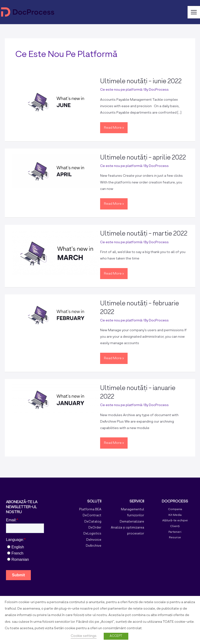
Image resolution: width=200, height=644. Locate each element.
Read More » (114, 126)
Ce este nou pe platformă (121, 90)
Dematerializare (132, 522)
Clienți (175, 526)
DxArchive (94, 546)
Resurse (175, 537)
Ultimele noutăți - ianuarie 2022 (138, 393)
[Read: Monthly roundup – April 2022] (56, 171)
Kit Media (175, 515)
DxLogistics (92, 534)
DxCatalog (93, 522)
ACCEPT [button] (116, 636)
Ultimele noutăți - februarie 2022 (140, 308)
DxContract (92, 515)
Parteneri (175, 532)
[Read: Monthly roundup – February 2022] (56, 314)
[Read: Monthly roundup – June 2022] (56, 102)
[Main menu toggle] (194, 12)
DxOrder (95, 528)
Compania (175, 509)
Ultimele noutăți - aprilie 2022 (143, 158)
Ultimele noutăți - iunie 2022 (141, 82)
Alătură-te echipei (175, 520)
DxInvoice (94, 540)
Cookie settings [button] (84, 636)
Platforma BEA (90, 509)
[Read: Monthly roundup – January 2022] (56, 399)
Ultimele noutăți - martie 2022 (144, 234)
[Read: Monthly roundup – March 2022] (56, 253)
